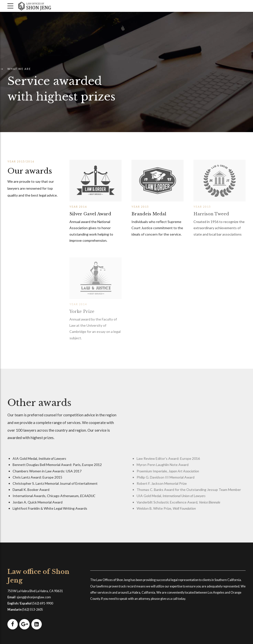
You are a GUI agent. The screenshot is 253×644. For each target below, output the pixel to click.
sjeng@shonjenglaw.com (34, 597)
